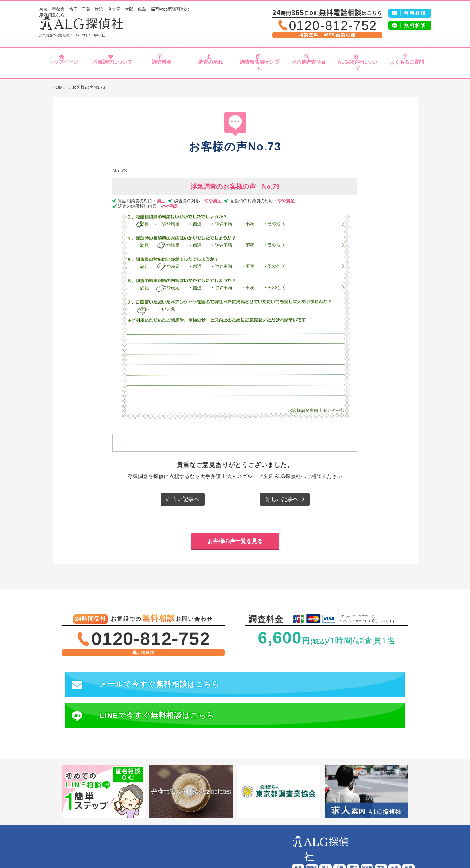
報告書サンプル (238, 838)
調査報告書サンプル (260, 67)
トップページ (63, 67)
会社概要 (392, 838)
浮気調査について (112, 67)
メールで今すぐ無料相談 (148, 674)
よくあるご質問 (407, 67)
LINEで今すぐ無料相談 (322, 674)
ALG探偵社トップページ (94, 838)
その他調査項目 (309, 67)
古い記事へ (185, 496)
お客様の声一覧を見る (235, 530)
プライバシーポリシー (236, 845)
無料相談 (415, 25)
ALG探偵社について (358, 67)
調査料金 (161, 67)
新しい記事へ (282, 496)
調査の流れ (211, 67)
